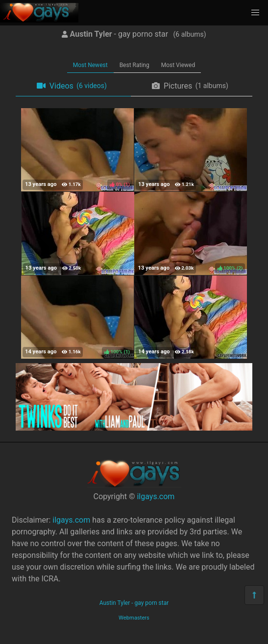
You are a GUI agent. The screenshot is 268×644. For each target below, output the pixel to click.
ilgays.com (156, 496)
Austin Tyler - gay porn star (134, 603)
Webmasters (134, 618)
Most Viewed (178, 65)
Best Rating (134, 65)
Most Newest (90, 65)
